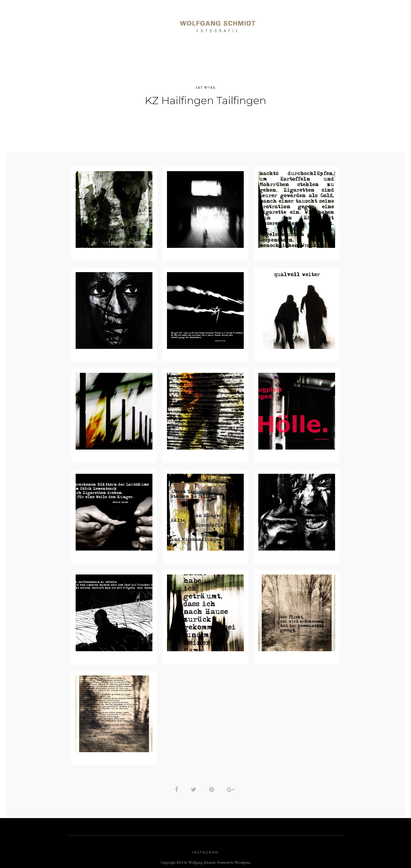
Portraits (76, 23)
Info (313, 23)
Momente (152, 23)
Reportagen (115, 23)
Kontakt (341, 23)
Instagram (205, 849)
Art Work (284, 23)
